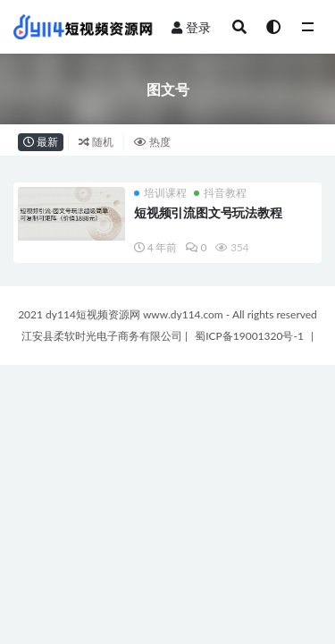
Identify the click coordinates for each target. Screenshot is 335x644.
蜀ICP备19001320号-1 (251, 336)
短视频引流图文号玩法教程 (208, 212)
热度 (152, 142)
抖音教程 (220, 193)
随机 (96, 142)
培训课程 (160, 193)
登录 (191, 27)
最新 (41, 142)
